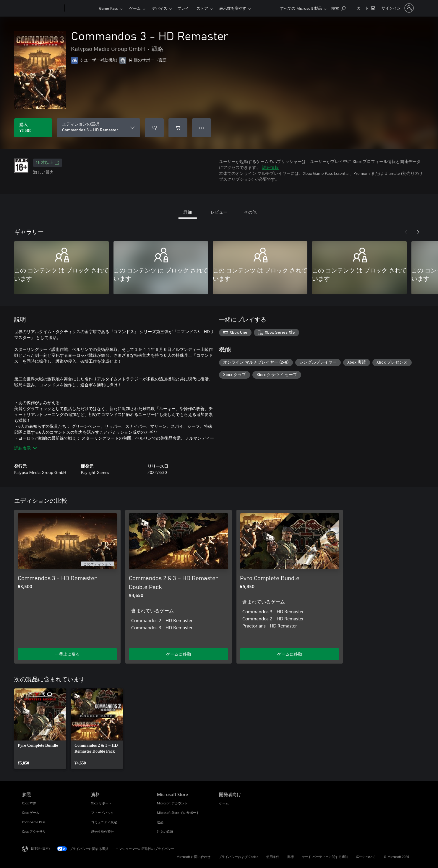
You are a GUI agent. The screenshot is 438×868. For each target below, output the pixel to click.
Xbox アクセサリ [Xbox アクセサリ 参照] (34, 831)
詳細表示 (25, 448)
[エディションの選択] (98, 128)
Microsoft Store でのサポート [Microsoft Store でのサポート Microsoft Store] (178, 813)
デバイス (160, 8)
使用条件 (273, 857)
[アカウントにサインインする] (397, 8)
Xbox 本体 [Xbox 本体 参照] (29, 803)
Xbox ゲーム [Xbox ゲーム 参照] (31, 813)
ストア (202, 8)
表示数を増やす (233, 8)
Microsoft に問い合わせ (193, 857)
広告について (366, 857)
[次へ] (418, 232)
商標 (291, 857)
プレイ (183, 8)
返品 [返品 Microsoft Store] (160, 822)
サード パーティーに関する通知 (325, 857)
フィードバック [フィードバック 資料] (102, 813)
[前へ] (406, 232)
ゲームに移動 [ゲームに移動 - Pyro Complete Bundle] (290, 654)
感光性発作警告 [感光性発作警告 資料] (102, 831)
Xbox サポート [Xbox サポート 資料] (101, 803)
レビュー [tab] (219, 212)
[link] (40, 729)
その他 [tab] (250, 212)
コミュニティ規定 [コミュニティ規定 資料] (104, 822)
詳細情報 (270, 167)
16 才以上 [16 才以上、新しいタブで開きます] (48, 163)
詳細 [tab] (188, 212)
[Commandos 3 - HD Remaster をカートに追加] (178, 128)
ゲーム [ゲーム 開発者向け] (224, 803)
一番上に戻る (67, 654)
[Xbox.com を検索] (338, 8)
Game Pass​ (108, 8)
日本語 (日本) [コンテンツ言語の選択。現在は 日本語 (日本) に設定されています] (40, 848)
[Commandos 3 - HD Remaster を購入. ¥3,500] (33, 128)
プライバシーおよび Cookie (238, 857)
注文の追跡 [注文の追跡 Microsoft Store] (165, 831)
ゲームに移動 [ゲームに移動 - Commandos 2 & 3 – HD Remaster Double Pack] (179, 654)
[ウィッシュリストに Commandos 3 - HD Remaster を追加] (154, 128)
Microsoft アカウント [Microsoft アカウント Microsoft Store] (172, 803)
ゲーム (135, 8)
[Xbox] (81, 8)
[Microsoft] (42, 8)
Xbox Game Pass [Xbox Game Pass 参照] (34, 822)
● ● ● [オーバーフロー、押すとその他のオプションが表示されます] (202, 128)
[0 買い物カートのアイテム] (366, 8)
